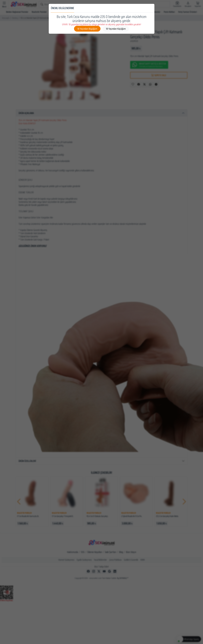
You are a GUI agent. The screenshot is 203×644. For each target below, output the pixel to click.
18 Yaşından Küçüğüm (116, 29)
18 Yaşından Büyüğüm (87, 29)
